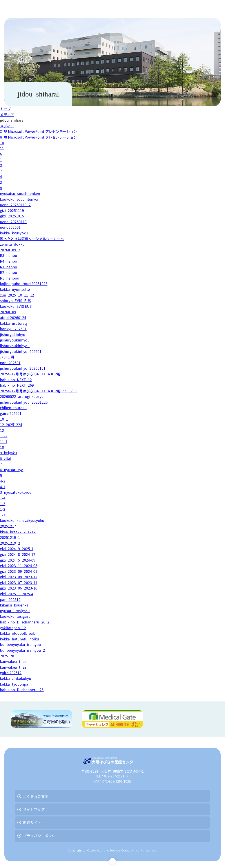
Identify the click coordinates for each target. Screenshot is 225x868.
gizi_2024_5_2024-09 (18, 560)
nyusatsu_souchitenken (20, 193)
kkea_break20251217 (18, 532)
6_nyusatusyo (12, 470)
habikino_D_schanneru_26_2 (25, 622)
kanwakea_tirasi (14, 661)
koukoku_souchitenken (20, 199)
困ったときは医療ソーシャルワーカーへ (32, 239)
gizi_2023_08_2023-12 (19, 577)
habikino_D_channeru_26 (22, 690)
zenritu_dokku (12, 244)
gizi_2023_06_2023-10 (19, 588)
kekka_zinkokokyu (16, 678)
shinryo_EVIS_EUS (16, 300)
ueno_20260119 (14, 222)
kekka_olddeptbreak (18, 633)
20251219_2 (10, 543)
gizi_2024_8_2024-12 (18, 554)
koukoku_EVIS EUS (16, 306)
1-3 (3, 504)
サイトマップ (34, 809)
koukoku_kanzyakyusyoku (22, 520)
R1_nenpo (9, 267)
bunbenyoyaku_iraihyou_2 (23, 650)
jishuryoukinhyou (15, 340)
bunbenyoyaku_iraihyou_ (22, 644)
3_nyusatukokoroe (16, 492)
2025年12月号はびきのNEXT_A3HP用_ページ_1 (39, 391)
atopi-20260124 (13, 317)
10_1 (4, 419)
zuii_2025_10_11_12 (17, 295)
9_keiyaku (9, 453)
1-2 (3, 509)
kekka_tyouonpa (14, 684)
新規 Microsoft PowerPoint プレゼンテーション (39, 131)
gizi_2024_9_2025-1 (17, 549)
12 (2, 430)
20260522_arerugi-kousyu (22, 396)
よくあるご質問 (36, 796)
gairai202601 (11, 413)
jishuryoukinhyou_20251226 (24, 402)
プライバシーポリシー (41, 836)
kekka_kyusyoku (14, 233)
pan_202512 (10, 599)
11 (2, 148)
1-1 (3, 515)
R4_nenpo (9, 261)
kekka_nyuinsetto (15, 289)
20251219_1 (10, 537)
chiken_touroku (14, 408)
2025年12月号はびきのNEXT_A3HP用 (31, 374)
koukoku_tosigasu (16, 616)
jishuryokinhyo (13, 334)
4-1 (3, 487)
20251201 (8, 656)
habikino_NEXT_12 (16, 380)
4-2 (3, 481)
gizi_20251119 (12, 210)
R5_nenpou (10, 278)
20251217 (8, 526)
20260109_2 (10, 250)
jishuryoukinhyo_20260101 (23, 368)
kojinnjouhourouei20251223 (24, 284)
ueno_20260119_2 (16, 205)
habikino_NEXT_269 (17, 385)
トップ (5, 109)
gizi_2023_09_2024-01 (19, 571)
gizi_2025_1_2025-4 (17, 594)
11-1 (4, 441)
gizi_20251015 (12, 216)
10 (2, 143)
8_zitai (6, 458)
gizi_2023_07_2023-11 (19, 582)
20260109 (8, 312)
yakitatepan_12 (13, 628)
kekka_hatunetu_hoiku (20, 639)
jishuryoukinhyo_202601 (21, 351)
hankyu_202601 (14, 329)
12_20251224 (11, 425)
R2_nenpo (9, 272)
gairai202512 (11, 673)
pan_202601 (10, 363)
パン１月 (7, 357)
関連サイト (32, 822)
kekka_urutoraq (14, 323)
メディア (7, 115)
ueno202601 (10, 227)
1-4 (3, 498)
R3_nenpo (9, 255)
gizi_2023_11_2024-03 (19, 566)
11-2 (4, 436)
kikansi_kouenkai (15, 605)
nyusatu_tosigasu (15, 611)
